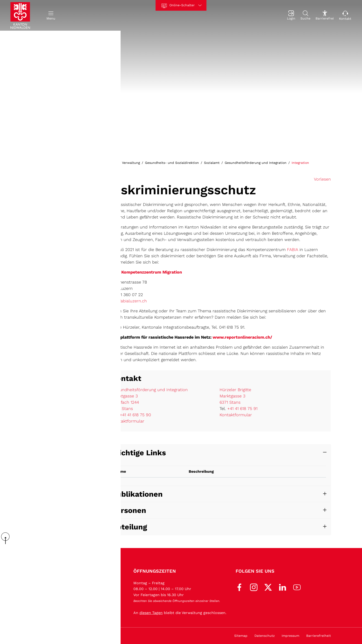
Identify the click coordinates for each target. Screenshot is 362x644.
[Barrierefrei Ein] (325, 15)
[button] (51, 15)
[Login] (291, 15)
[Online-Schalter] (181, 5)
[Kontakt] (345, 15)
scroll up (7, 538)
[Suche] (305, 15)
